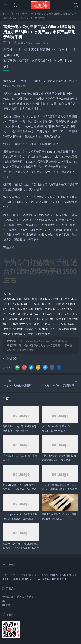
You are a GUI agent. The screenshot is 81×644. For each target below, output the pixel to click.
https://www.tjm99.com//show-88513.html (43, 341)
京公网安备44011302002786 (52, 579)
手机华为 (12, 358)
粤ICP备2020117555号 (24, 579)
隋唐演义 (55, 575)
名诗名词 (66, 575)
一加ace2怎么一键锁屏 (18, 385)
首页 (4, 14)
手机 (12, 14)
